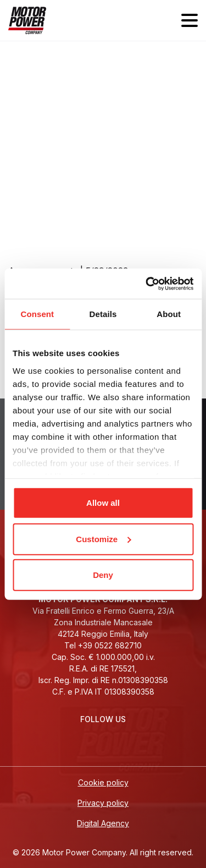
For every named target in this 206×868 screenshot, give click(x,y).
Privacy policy (103, 803)
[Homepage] (27, 20)
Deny (103, 575)
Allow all (103, 503)
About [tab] (169, 314)
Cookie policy (103, 782)
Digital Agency (103, 823)
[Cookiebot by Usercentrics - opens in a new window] (147, 283)
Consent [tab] (37, 314)
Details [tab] (103, 314)
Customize (103, 539)
